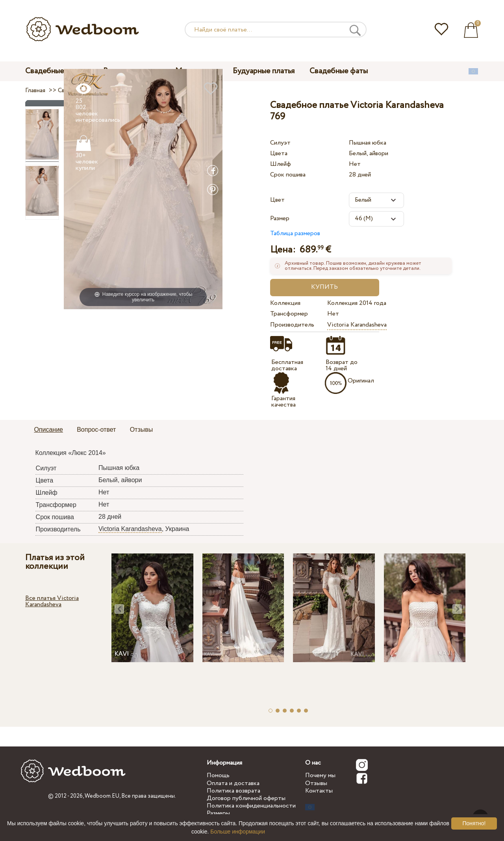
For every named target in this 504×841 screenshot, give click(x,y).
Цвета (279, 153)
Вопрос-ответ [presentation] (96, 430)
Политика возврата (233, 791)
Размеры (218, 813)
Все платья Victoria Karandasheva (52, 601)
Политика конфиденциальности (251, 806)
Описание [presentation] (48, 430)
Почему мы (320, 775)
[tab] (48, 430)
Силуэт (280, 143)
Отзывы (316, 783)
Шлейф (281, 164)
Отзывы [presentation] (142, 430)
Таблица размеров (295, 233)
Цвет (277, 200)
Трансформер (289, 314)
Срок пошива (288, 175)
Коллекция (285, 303)
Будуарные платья (264, 71)
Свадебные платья (57, 71)
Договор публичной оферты (246, 798)
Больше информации (238, 832)
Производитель (292, 325)
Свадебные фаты (339, 71)
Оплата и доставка (233, 783)
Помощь (218, 775)
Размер (280, 218)
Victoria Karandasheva (357, 325)
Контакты (319, 791)
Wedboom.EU (102, 796)
